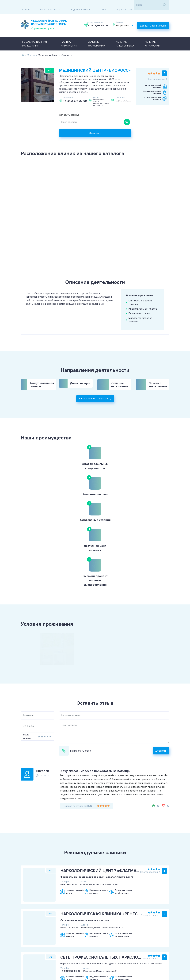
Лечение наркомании (97, 37)
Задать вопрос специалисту (95, 378)
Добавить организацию (153, 20)
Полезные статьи (50, 5)
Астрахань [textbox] (124, 21)
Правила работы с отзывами (134, 5)
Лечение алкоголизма (125, 37)
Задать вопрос (171, 947)
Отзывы (25, 5)
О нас (104, 5)
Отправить (95, 126)
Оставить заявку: (69, 108)
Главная (23, 48)
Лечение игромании (152, 37)
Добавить (174, 662)
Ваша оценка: (14, 647)
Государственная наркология (35, 37)
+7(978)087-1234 (99, 21)
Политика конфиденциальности (26, 949)
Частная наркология (69, 37)
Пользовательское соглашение (25, 945)
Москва (31, 48)
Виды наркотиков (81, 5)
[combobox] (126, 21)
